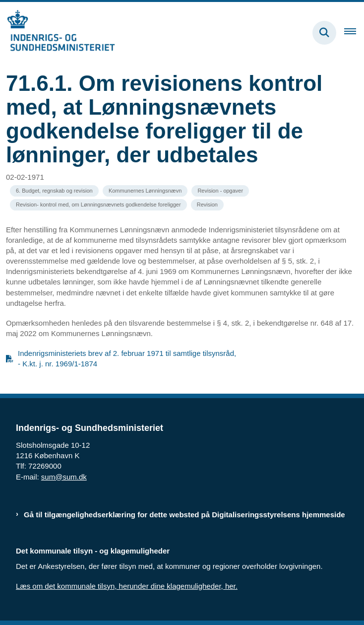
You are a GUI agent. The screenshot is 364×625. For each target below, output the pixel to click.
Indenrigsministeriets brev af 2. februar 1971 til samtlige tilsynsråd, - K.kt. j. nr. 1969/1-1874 (127, 358)
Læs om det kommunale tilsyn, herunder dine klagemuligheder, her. (127, 586)
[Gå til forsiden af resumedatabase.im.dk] (58, 33)
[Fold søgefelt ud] (324, 33)
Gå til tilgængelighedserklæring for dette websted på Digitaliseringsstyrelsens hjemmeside (184, 515)
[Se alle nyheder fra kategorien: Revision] (207, 205)
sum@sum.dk (64, 477)
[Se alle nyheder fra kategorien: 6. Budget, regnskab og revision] (54, 191)
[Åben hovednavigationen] (354, 33)
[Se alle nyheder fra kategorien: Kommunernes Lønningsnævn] (145, 191)
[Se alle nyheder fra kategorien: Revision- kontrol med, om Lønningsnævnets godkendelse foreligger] (98, 205)
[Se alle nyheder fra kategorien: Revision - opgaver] (220, 191)
